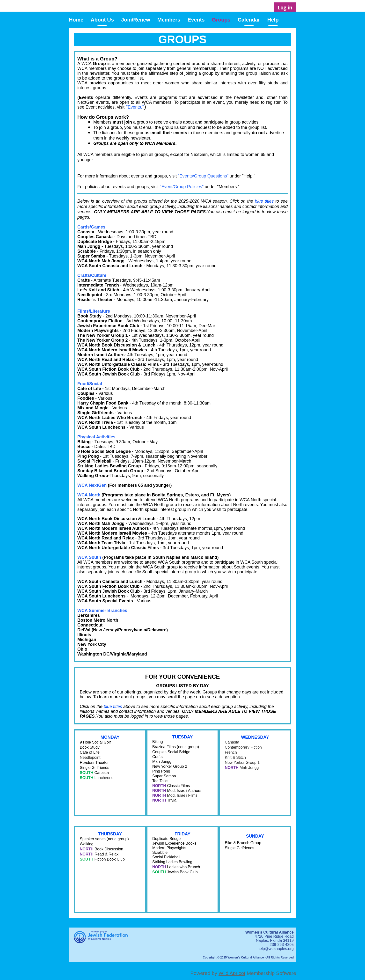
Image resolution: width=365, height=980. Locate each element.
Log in (285, 7)
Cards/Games (91, 227)
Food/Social (90, 384)
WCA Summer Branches (102, 611)
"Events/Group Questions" (203, 176)
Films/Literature (94, 311)
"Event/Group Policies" (182, 187)
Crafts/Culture (92, 275)
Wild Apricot (232, 973)
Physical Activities (96, 437)
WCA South (89, 557)
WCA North (89, 495)
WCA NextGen (92, 485)
